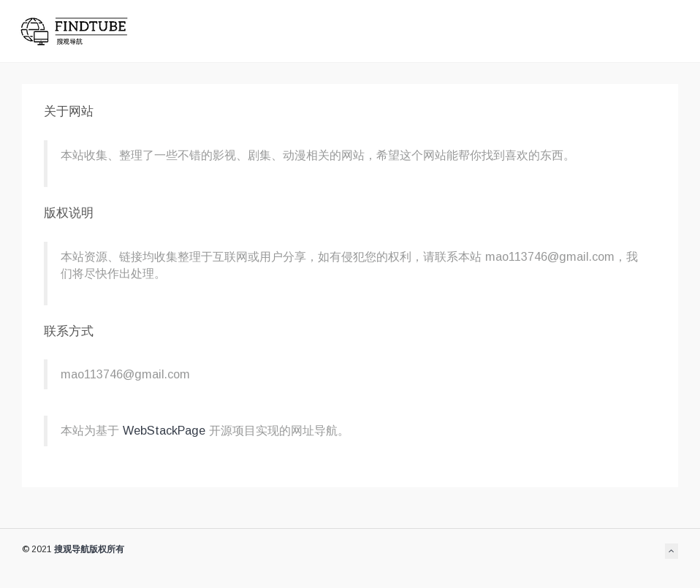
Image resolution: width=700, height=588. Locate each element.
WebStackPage (166, 430)
